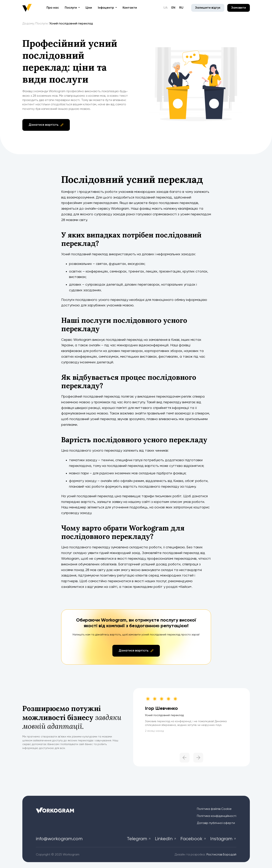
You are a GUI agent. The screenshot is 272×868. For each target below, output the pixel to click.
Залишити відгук (208, 8)
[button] (162, 759)
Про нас (53, 8)
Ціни (89, 8)
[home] (27, 8)
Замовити (239, 8)
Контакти (130, 8)
